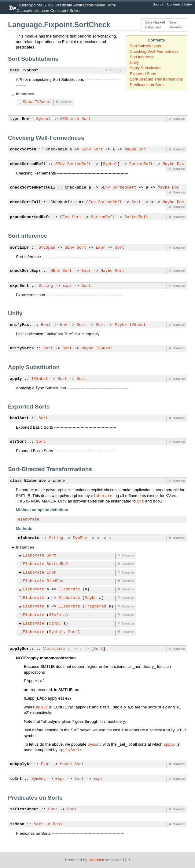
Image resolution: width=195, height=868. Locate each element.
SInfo (55, 615)
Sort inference (142, 57)
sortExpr (20, 248)
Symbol (43, 119)
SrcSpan (47, 248)
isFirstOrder (24, 809)
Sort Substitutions (145, 46)
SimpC (55, 624)
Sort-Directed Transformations (156, 79)
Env (26, 119)
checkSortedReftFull (33, 188)
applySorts (22, 649)
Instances (25, 94)
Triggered (95, 607)
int (140, 501)
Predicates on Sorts (147, 85)
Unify (134, 62)
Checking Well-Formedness (154, 51)
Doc (142, 149)
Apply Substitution (146, 68)
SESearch (69, 119)
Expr (100, 248)
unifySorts (22, 348)
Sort (86, 119)
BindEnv (55, 581)
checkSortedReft (28, 164)
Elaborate (35, 481)
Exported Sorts (143, 74)
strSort (18, 442)
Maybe (130, 149)
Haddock (96, 860)
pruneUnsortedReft (30, 217)
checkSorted (23, 149)
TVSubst (30, 70)
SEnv (86, 149)
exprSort (20, 286)
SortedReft (79, 164)
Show (28, 102)
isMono (17, 824)
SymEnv (80, 538)
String (46, 286)
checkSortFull (26, 202)
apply (16, 379)
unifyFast (21, 325)
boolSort (20, 418)
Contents (174, 5)
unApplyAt (21, 764)
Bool (46, 325)
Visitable (54, 649)
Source (158, 5)
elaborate (101, 495)
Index (188, 5)
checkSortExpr (26, 271)
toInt (16, 779)
